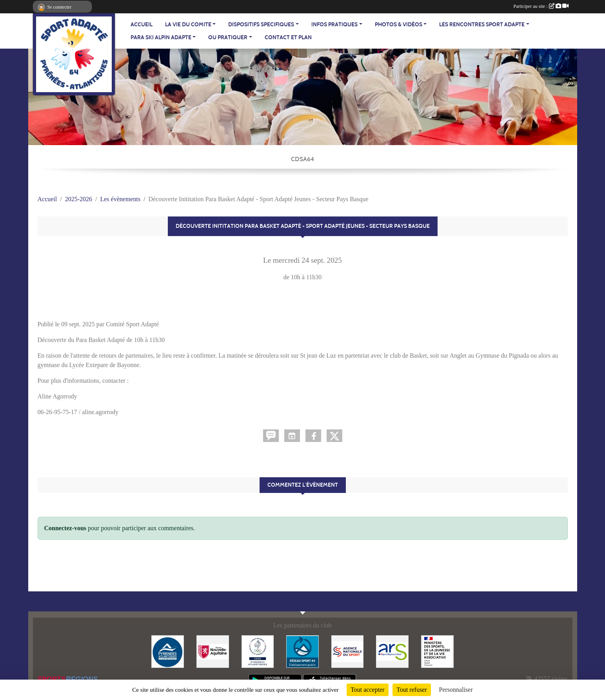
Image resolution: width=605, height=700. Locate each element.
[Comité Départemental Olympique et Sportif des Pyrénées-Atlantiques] (258, 651)
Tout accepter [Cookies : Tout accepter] (367, 690)
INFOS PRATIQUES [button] (334, 25)
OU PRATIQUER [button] (228, 37)
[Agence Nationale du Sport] (348, 651)
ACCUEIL (142, 25)
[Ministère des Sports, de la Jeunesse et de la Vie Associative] (437, 651)
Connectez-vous (65, 528)
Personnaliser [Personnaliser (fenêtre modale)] (456, 690)
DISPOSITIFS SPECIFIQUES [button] (261, 25)
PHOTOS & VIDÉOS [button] (399, 25)
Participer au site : (541, 6)
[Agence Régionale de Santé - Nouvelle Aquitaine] (392, 651)
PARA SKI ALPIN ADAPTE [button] (161, 37)
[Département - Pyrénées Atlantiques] (168, 651)
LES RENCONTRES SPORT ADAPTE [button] (482, 25)
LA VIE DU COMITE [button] (188, 25)
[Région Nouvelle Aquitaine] (213, 651)
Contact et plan (288, 37)
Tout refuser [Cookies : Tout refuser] (412, 690)
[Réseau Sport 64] (302, 651)
